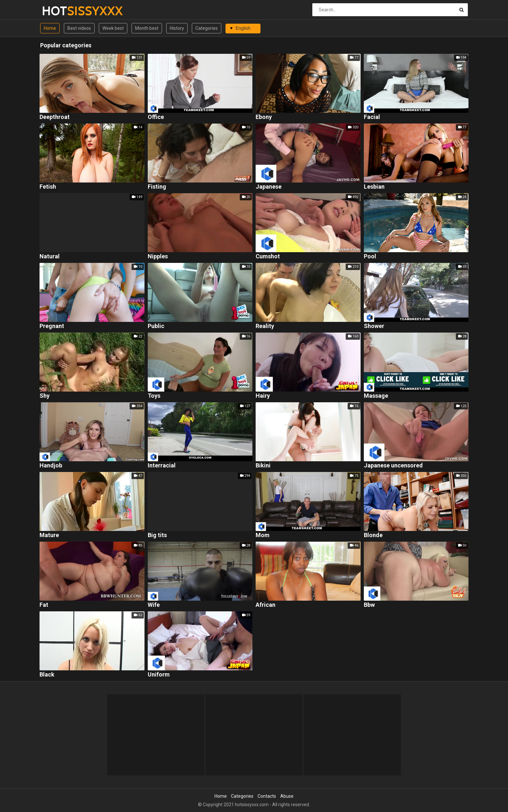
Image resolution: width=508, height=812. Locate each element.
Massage (376, 396)
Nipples (158, 257)
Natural (50, 257)
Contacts (267, 796)
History (177, 28)
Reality (265, 326)
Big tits (157, 535)
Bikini (263, 466)
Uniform (159, 675)
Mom (263, 535)
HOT (59, 11)
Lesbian (374, 187)
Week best (113, 28)
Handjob (51, 466)
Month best (147, 28)
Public (156, 326)
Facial (372, 117)
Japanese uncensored (393, 466)
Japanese (269, 187)
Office (156, 117)
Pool (370, 257)
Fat (44, 605)
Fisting (157, 187)
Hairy (263, 396)
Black (47, 675)
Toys (154, 396)
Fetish (48, 187)
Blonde (373, 535)
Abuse (287, 796)
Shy (45, 396)
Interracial (162, 466)
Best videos (79, 28)
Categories (207, 28)
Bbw (369, 605)
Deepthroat (55, 117)
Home (50, 28)
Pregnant (52, 326)
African (266, 605)
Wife (154, 605)
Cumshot (268, 257)
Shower (374, 326)
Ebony (264, 117)
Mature (49, 535)
